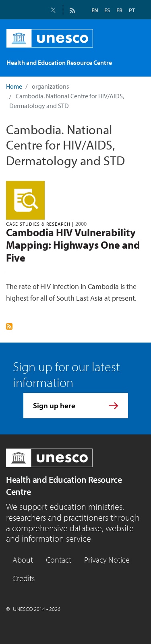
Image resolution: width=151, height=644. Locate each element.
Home (14, 86)
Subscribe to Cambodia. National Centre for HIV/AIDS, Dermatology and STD (9, 326)
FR (119, 10)
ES (107, 10)
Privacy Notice (107, 560)
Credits (24, 578)
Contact (59, 560)
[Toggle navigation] (134, 64)
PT (132, 10)
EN (95, 10)
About (23, 560)
